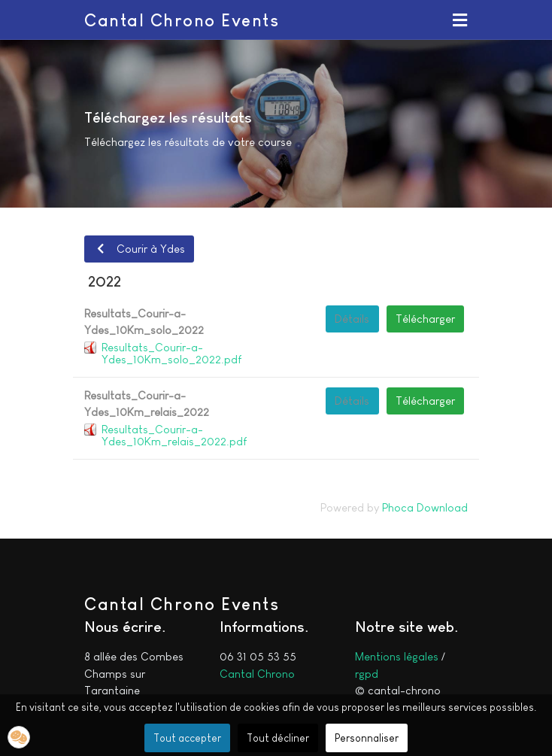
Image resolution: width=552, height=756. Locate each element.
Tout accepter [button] (187, 738)
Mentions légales (397, 656)
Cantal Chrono (257, 674)
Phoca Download (425, 507)
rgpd (367, 674)
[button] (459, 20)
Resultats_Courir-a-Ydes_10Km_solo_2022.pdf (171, 353)
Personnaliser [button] (367, 738)
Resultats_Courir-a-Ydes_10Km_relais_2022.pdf (174, 435)
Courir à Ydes (139, 249)
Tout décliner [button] (278, 738)
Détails (352, 319)
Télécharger (425, 319)
